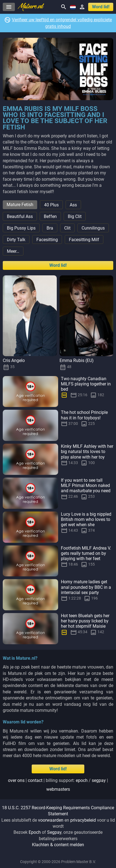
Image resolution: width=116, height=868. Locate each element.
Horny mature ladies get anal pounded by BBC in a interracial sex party (86, 587)
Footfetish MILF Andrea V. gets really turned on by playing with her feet (86, 553)
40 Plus (51, 205)
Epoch (35, 832)
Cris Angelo (14, 360)
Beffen (50, 216)
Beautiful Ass (20, 216)
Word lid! (101, 7)
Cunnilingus (93, 228)
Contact (35, 780)
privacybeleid (83, 820)
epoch (82, 780)
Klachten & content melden (58, 845)
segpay (99, 780)
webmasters (58, 789)
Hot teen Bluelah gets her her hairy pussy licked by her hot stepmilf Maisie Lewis (85, 624)
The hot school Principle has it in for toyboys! (84, 415)
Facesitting (47, 240)
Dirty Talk (16, 240)
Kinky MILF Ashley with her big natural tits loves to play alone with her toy (87, 452)
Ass (73, 205)
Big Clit (75, 216)
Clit (67, 228)
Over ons (16, 780)
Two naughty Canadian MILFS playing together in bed (86, 384)
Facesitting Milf (84, 240)
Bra (50, 228)
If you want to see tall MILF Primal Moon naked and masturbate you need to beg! (86, 488)
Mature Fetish (20, 205)
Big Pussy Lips (21, 228)
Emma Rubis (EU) (77, 360)
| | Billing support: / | (58, 785)
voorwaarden (51, 820)
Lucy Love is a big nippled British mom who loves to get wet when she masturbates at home (86, 522)
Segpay (54, 832)
